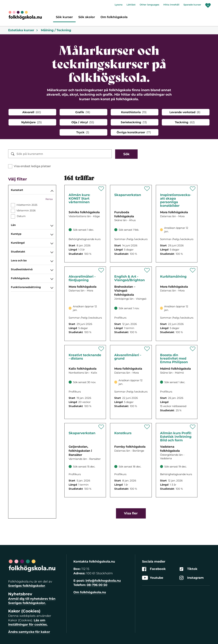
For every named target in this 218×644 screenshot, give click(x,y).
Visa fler (131, 513)
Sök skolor (87, 17)
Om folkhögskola (114, 17)
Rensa (49, 199)
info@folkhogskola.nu (103, 581)
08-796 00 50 (97, 585)
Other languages (149, 5)
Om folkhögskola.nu (90, 592)
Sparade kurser (192, 5)
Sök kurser (64, 17)
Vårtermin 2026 (26, 211)
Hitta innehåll (171, 5)
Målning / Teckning (56, 30)
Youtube (153, 578)
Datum (21, 216)
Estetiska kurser (23, 30)
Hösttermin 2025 (27, 205)
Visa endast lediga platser (32, 166)
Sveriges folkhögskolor (27, 586)
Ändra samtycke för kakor (29, 632)
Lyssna (119, 5)
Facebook (154, 569)
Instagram (192, 578)
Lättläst (131, 5)
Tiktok (188, 569)
